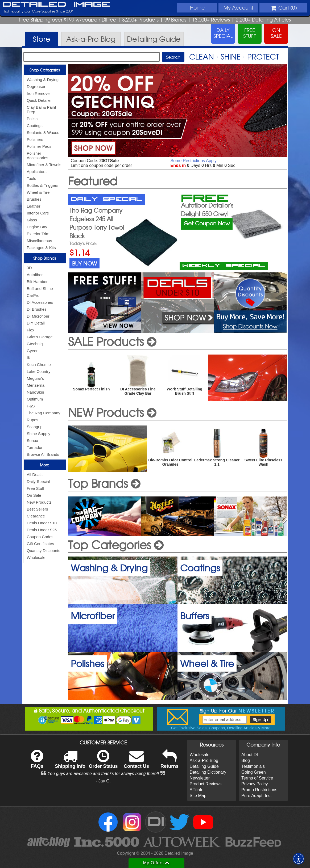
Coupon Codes (40, 537)
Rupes (33, 420)
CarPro (33, 295)
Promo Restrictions (259, 790)
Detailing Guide (204, 766)
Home (197, 7)
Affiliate (197, 790)
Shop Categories (45, 70)
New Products (39, 502)
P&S (31, 406)
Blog (246, 760)
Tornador (35, 447)
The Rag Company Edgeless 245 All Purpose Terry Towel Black (97, 223)
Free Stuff (36, 488)
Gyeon (33, 351)
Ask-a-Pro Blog (204, 760)
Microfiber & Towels (44, 165)
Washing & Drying (43, 80)
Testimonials (253, 766)
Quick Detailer (39, 100)
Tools (32, 178)
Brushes (34, 199)
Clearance (36, 516)
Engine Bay (37, 227)
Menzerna (36, 385)
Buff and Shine (40, 288)
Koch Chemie (39, 365)
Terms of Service (257, 778)
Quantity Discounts (44, 551)
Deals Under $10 (42, 523)
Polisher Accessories (38, 155)
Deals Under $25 (42, 530)
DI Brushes (37, 309)
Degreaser (36, 87)
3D (29, 268)
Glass (32, 220)
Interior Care (38, 213)
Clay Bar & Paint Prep (42, 109)
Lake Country (39, 371)
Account (238, 7)
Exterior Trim (38, 234)
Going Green (254, 772)
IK (29, 358)
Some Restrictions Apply (194, 161)
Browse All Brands (43, 454)
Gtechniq (35, 344)
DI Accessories (40, 302)
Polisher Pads (39, 146)
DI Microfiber (38, 316)
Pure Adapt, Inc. (257, 796)
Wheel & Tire (38, 192)
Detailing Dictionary (208, 772)
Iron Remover (39, 93)
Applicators (37, 172)
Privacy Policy (255, 784)
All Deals (35, 475)
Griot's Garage (40, 337)
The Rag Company (44, 413)
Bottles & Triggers (43, 185)
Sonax (33, 441)
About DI (250, 755)
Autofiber (35, 275)
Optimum (35, 399)
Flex (31, 330)
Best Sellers (38, 509)
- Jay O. (103, 781)
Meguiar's (36, 378)
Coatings (35, 126)
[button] (299, 859)
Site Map (198, 796)
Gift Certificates (41, 544)
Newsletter (200, 778)
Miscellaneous (40, 241)
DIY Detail (36, 323)
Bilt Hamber (37, 282)
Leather (34, 206)
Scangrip (35, 427)
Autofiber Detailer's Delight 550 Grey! (207, 209)
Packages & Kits (41, 248)
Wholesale (36, 557)
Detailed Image (57, 5)
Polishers (35, 139)
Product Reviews (206, 784)
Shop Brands (45, 258)
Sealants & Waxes (43, 132)
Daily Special (38, 481)
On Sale (34, 495)
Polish (32, 119)
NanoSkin (36, 392)
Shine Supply (39, 434)
